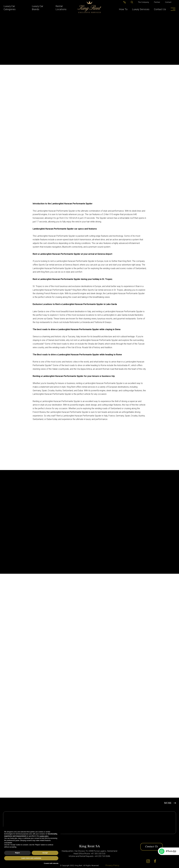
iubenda (56, 863)
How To (123, 9)
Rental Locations (61, 8)
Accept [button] (45, 853)
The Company (144, 2)
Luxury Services (141, 9)
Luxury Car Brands (38, 8)
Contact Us (160, 9)
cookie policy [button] (44, 836)
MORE (168, 803)
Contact (168, 2)
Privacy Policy (112, 865)
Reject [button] (17, 853)
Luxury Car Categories (10, 8)
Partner (157, 2)
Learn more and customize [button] (31, 858)
